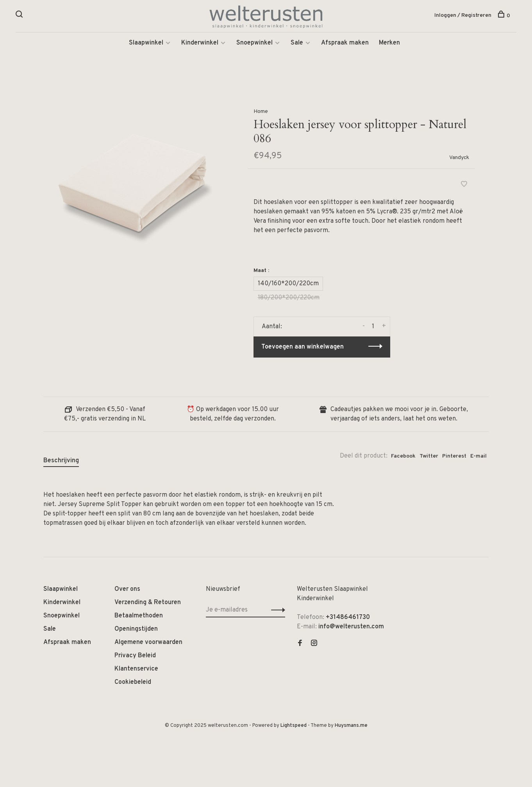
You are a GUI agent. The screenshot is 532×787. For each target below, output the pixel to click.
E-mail (478, 456)
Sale (297, 43)
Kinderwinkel (200, 43)
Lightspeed (294, 726)
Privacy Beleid (135, 656)
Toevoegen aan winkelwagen (303, 347)
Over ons (127, 589)
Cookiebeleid (133, 682)
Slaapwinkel (146, 43)
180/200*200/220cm (289, 298)
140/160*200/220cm (288, 284)
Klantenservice (136, 669)
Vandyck (459, 158)
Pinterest (454, 456)
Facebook (403, 456)
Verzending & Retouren (148, 603)
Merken (389, 43)
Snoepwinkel (254, 43)
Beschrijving (61, 461)
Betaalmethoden (139, 616)
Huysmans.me (351, 726)
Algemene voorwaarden (148, 642)
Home (261, 112)
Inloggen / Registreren (463, 15)
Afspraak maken (345, 43)
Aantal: (272, 327)
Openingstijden (136, 629)
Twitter (429, 456)
